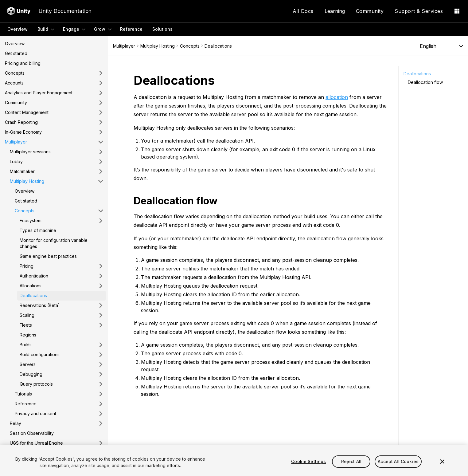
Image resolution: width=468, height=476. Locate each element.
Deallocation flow (425, 82)
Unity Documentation (65, 11)
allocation (337, 97)
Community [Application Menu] (370, 11)
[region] (234, 461)
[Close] (442, 462)
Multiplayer (124, 46)
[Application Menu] (457, 11)
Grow (100, 29)
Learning (335, 11)
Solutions (162, 29)
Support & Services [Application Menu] (419, 11)
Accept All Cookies (398, 461)
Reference (131, 29)
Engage (71, 29)
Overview (18, 29)
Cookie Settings (308, 461)
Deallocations (417, 74)
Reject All (351, 461)
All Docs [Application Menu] (303, 11)
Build (43, 29)
